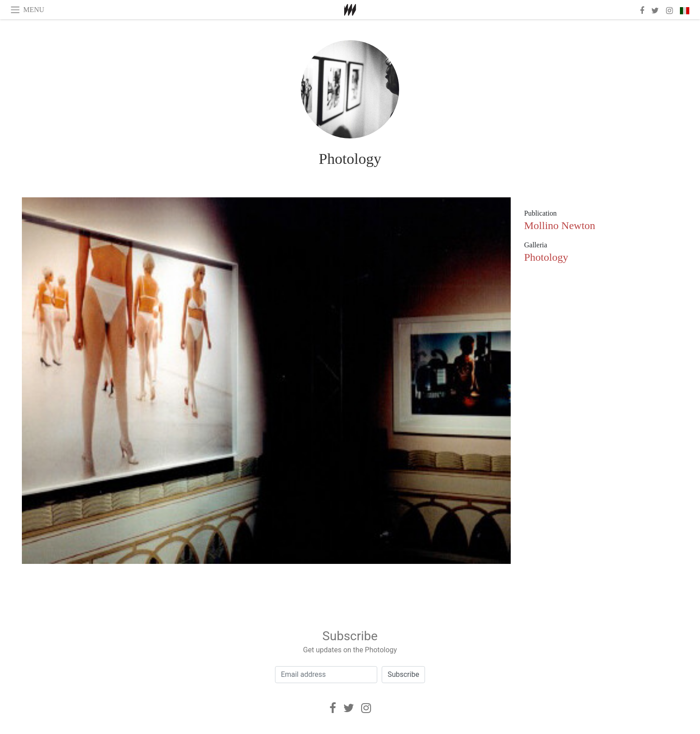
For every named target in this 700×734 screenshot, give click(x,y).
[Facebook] (333, 708)
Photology (350, 159)
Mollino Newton (560, 225)
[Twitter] (349, 708)
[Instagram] (366, 708)
